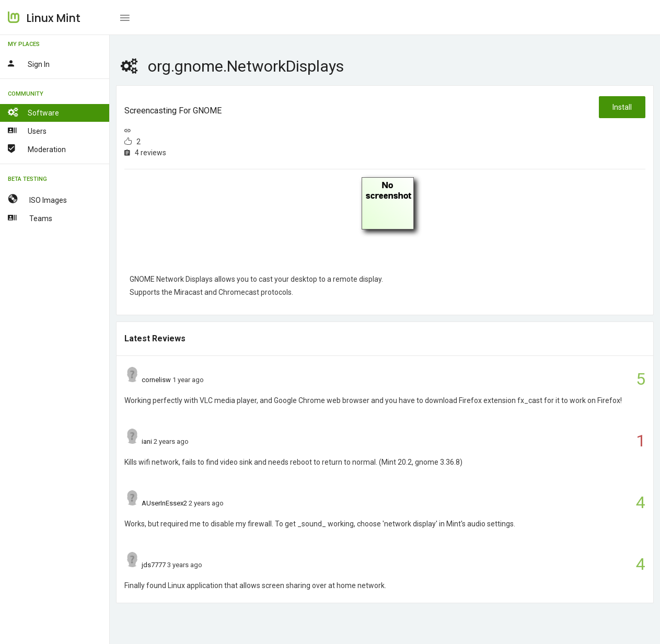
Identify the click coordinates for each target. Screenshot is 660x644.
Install (622, 107)
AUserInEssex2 (164, 503)
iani (147, 441)
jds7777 (154, 565)
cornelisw (156, 380)
